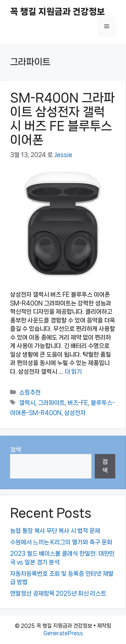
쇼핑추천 (30, 392)
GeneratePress (63, 633)
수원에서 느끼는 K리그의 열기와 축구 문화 (61, 542)
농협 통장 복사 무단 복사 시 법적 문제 (55, 531)
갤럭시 (27, 403)
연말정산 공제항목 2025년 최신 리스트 (58, 593)
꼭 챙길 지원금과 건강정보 (57, 12)
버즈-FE (78, 403)
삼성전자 (75, 413)
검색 (15, 450)
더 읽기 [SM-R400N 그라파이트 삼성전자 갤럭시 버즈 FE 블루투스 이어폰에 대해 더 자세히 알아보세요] (73, 372)
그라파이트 (51, 403)
